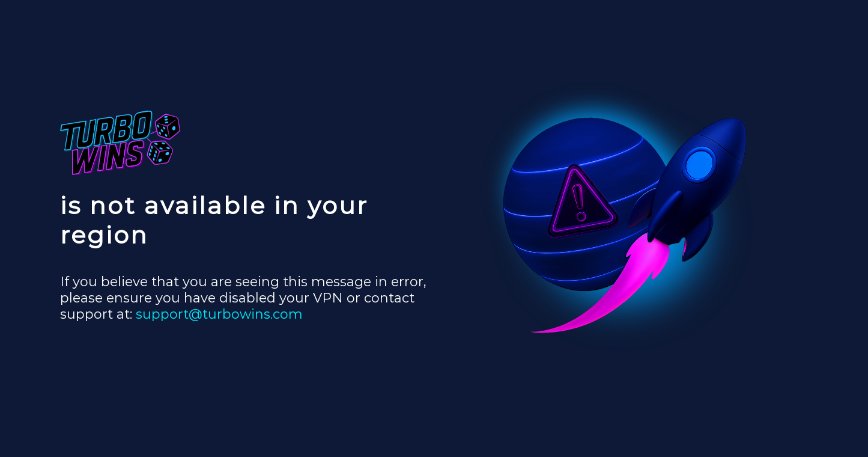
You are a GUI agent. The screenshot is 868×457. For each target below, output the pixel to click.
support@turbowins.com (219, 314)
